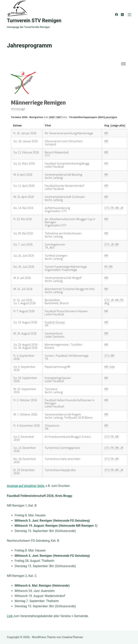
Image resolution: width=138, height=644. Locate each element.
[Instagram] (122, 15)
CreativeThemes (72, 637)
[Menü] (129, 15)
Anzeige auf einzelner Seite (26, 486)
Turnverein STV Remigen (34, 21)
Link (10, 616)
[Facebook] (117, 15)
